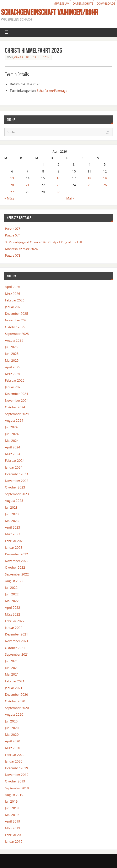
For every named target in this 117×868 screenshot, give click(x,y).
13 (12, 178)
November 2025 (17, 320)
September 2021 (17, 654)
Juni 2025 (12, 354)
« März (9, 198)
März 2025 (13, 374)
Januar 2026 (14, 307)
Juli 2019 (11, 801)
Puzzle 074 (13, 235)
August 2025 (14, 340)
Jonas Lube (21, 57)
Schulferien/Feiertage (52, 91)
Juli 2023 (11, 507)
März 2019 (13, 828)
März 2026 (13, 294)
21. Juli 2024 (41, 57)
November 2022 (17, 561)
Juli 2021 (11, 661)
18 (89, 178)
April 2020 (13, 741)
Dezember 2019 (17, 768)
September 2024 (17, 414)
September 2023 (17, 494)
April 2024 (13, 447)
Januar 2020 (14, 761)
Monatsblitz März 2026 (22, 249)
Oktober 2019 (15, 781)
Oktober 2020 (15, 701)
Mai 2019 (12, 815)
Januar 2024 (14, 467)
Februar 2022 (15, 621)
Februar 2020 (15, 755)
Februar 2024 (15, 460)
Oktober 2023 (15, 487)
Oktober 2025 (15, 327)
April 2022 (13, 607)
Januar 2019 (14, 841)
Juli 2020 (11, 721)
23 (58, 185)
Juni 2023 (12, 514)
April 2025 (13, 367)
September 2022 (17, 574)
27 (12, 192)
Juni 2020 (12, 728)
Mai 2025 (12, 360)
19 (105, 178)
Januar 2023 (14, 547)
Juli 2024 (11, 427)
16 (58, 178)
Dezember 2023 (17, 474)
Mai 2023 (12, 521)
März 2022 (13, 614)
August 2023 (14, 501)
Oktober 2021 (15, 648)
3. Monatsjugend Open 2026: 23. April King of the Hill (43, 242)
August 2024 (14, 420)
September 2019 (17, 788)
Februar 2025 (15, 380)
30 (58, 192)
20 (12, 185)
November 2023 (17, 481)
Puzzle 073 (13, 255)
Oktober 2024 (15, 407)
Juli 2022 (11, 588)
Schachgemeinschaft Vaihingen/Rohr (49, 12)
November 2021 (17, 641)
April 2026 (13, 287)
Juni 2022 (12, 594)
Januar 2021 (14, 688)
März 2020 (13, 748)
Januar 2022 (14, 628)
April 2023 (13, 527)
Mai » (70, 198)
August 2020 (14, 714)
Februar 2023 (15, 541)
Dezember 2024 (17, 394)
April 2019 (13, 821)
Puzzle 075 (13, 229)
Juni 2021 (12, 668)
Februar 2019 (15, 835)
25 (89, 185)
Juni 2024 (12, 434)
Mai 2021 (12, 674)
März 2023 (13, 534)
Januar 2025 (14, 387)
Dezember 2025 (17, 313)
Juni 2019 (12, 808)
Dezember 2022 (17, 554)
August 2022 (14, 581)
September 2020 (17, 708)
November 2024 (17, 400)
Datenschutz (83, 3)
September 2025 (17, 334)
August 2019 (14, 795)
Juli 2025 (11, 347)
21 (28, 185)
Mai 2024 (12, 441)
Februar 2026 (15, 300)
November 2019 (17, 775)
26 (105, 185)
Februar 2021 (15, 681)
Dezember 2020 (17, 694)
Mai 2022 (12, 601)
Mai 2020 (12, 735)
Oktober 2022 (15, 567)
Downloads (106, 3)
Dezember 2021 (17, 634)
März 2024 (13, 454)
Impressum (61, 3)
